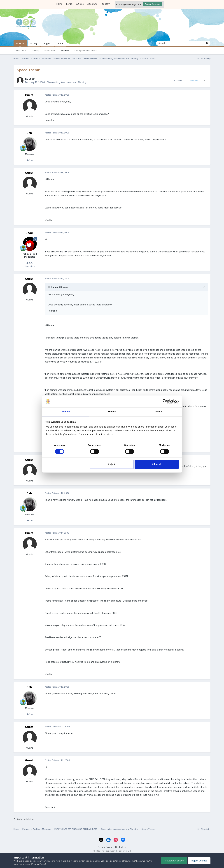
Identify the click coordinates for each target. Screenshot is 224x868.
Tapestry (106, 4)
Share (178, 81)
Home (59, 4)
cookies (34, 861)
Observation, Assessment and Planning (67, 82)
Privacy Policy (105, 847)
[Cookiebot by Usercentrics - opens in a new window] (165, 401)
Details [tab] (112, 412)
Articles (80, 4)
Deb (29, 133)
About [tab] (159, 412)
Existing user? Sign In (129, 4)
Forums (65, 51)
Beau (29, 233)
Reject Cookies (199, 861)
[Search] (172, 43)
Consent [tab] (65, 412)
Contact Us (121, 847)
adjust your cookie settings (108, 861)
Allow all (157, 464)
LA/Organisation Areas (86, 51)
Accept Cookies (174, 861)
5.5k (30, 263)
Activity (34, 43)
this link (63, 252)
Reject (111, 464)
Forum (69, 4)
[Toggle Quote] (49, 287)
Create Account (153, 4)
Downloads (50, 51)
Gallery (35, 51)
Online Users (20, 51)
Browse (20, 44)
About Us (92, 4)
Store (60, 43)
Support (48, 43)
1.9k (30, 160)
